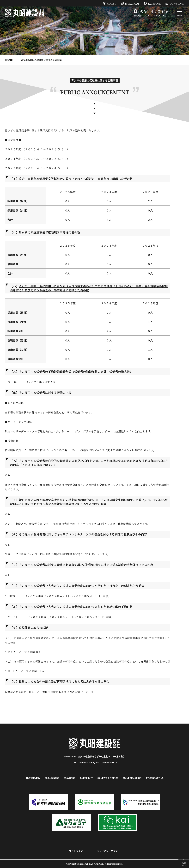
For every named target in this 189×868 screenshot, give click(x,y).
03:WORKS (70, 778)
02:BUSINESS (52, 778)
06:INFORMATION (132, 778)
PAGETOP (184, 864)
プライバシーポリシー (109, 851)
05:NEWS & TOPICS (108, 778)
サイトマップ (76, 851)
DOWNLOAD (175, 3)
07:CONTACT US (155, 778)
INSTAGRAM (130, 3)
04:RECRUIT (86, 778)
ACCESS (110, 3)
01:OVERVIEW (33, 778)
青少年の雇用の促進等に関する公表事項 (41, 60)
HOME (9, 60)
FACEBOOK (152, 3)
